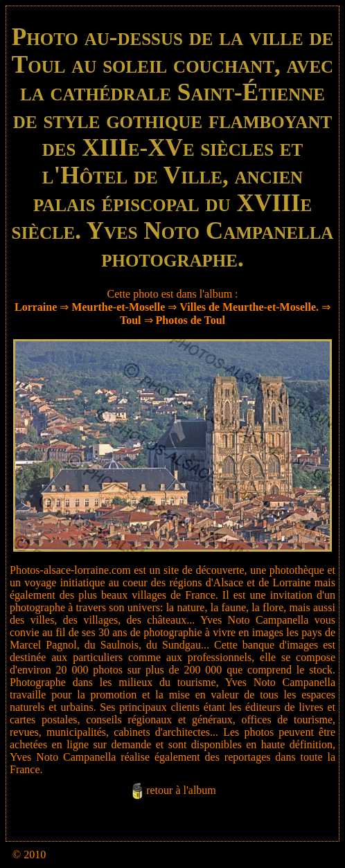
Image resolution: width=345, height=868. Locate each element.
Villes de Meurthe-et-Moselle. (249, 307)
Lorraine (36, 307)
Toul (131, 320)
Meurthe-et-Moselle (118, 307)
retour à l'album (181, 790)
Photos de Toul (191, 320)
